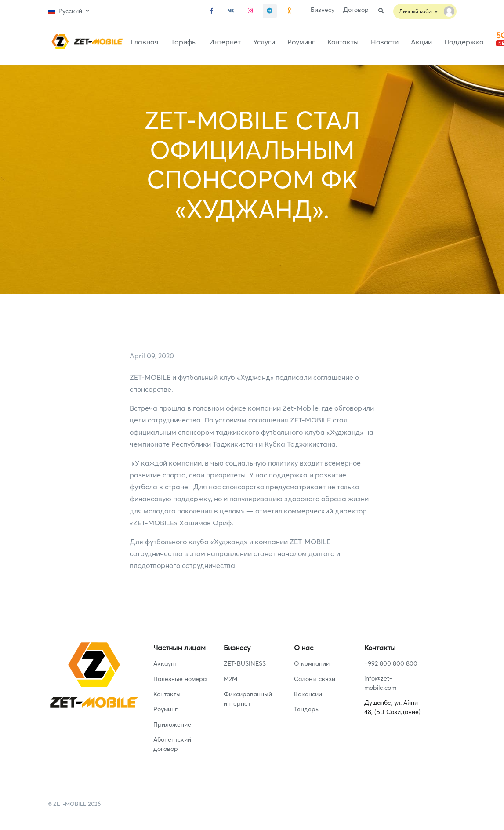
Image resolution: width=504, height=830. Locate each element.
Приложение (172, 724)
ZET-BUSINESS (245, 663)
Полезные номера (180, 679)
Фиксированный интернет (248, 699)
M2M (230, 679)
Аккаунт (165, 663)
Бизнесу (323, 10)
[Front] (86, 42)
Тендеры (307, 709)
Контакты (343, 42)
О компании (312, 663)
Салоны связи (315, 679)
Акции (421, 42)
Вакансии (308, 694)
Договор (356, 10)
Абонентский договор (172, 744)
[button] (68, 11)
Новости (385, 42)
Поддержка (464, 42)
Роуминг (301, 42)
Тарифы (184, 42)
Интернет (225, 42)
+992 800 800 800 (391, 663)
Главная (145, 42)
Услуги (264, 42)
